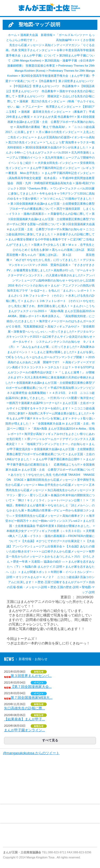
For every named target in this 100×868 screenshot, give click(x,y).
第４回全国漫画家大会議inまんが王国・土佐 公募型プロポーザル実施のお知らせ (51, 122)
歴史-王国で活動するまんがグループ (62, 582)
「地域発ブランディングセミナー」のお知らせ (55, 444)
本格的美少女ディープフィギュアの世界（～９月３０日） (45, 531)
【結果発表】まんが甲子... (25, 719)
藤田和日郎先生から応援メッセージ (50, 480)
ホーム (12, 35)
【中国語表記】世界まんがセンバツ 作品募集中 (45, 86)
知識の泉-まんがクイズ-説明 (43, 567)
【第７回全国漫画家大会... (31, 687)
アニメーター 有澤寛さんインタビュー (52, 107)
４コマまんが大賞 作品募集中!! (54, 117)
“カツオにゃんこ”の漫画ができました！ (69, 199)
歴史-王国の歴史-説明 (65, 587)
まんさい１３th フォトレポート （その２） (36, 296)
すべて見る (50, 740)
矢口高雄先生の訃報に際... (25, 708)
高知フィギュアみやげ (62, 326)
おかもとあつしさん (58, 556)
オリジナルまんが (27, 577)
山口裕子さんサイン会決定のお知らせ (67, 337)
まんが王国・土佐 (48, 8)
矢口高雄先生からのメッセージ (68, 490)
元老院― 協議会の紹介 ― (48, 562)
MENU (8, 8)
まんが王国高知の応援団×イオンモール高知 (66, 137)
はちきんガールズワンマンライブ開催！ (58, 357)
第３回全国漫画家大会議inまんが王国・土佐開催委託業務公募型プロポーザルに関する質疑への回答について (51, 219)
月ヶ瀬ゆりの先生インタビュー (59, 132)
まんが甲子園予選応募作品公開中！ (59, 459)
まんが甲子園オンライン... (25, 730)
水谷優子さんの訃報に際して (76, 234)
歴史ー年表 (20, 562)
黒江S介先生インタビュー (25, 142)
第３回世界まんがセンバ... (31, 676)
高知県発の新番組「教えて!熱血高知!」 (42, 127)
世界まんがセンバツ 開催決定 (39, 96)
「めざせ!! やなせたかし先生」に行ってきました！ (46, 260)
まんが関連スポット (34, 572)
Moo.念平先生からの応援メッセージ (62, 485)
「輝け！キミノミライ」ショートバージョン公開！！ (50, 500)
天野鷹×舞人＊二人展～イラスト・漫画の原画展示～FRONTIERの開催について (51, 536)
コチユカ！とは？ (59, 367)
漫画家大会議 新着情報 (36, 35)
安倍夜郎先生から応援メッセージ (37, 516)
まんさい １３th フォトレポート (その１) (52, 301)
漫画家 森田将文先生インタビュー (45, 112)
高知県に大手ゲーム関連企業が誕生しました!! (58, 413)
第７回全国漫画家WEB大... (32, 698)
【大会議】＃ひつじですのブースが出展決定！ (52, 541)
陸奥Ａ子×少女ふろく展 (49, 245)
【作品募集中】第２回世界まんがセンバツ (67, 81)
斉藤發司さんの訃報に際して (69, 214)
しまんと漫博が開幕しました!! (54, 352)
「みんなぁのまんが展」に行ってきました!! (48, 347)
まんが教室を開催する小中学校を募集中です (38, 239)
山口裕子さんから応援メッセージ (64, 551)
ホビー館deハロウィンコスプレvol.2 (56, 521)
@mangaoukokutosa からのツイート (31, 753)
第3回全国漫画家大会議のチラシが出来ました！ (57, 147)
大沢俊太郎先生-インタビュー (57, 163)
